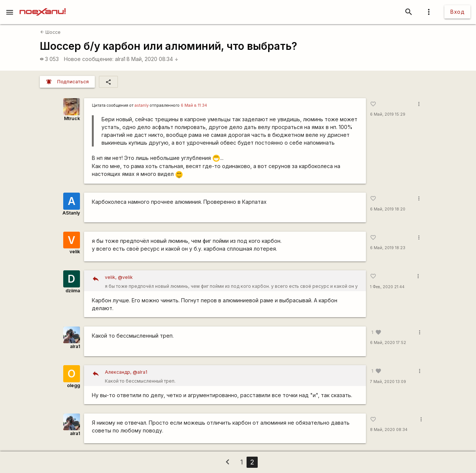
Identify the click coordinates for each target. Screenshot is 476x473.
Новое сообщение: (89, 59)
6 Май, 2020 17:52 (388, 343)
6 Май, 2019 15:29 (388, 114)
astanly (142, 105)
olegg (73, 385)
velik (75, 252)
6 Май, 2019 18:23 (388, 248)
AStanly (71, 213)
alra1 (120, 59)
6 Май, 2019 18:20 (388, 209)
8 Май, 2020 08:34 (152, 59)
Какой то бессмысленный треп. (233, 376)
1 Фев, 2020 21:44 (387, 287)
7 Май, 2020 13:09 (388, 382)
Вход (457, 12)
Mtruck (72, 118)
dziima (73, 291)
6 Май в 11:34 (194, 105)
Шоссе (50, 32)
